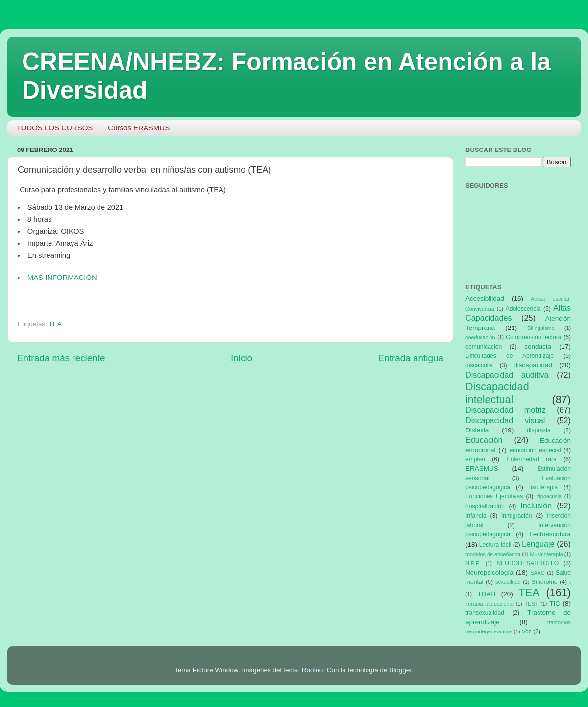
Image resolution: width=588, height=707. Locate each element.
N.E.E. (473, 563)
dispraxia (539, 430)
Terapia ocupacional (490, 604)
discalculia (479, 365)
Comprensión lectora (533, 337)
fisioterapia (544, 487)
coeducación (480, 337)
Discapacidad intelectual (497, 393)
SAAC (537, 573)
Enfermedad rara (532, 459)
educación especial (535, 450)
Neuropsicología (490, 572)
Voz (527, 631)
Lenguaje (538, 544)
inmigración (516, 516)
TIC (555, 603)
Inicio (242, 358)
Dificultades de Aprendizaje (510, 356)
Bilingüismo (541, 328)
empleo (475, 459)
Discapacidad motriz (506, 410)
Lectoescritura (550, 534)
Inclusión (536, 505)
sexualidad (508, 582)
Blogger (400, 670)
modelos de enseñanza (493, 554)
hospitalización (485, 506)
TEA (55, 324)
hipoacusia (549, 496)
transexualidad (485, 613)
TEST (532, 604)
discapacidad (533, 365)
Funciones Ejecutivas (494, 496)
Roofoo (313, 670)
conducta (538, 346)
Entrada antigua (411, 358)
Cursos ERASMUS (139, 128)
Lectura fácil (495, 545)
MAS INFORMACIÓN (62, 278)
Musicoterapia (546, 554)
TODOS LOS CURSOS (55, 128)
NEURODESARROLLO (527, 563)
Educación (484, 440)
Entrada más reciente (61, 358)
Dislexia (477, 430)
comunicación (484, 347)
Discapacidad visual (505, 420)
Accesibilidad (485, 298)
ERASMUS (482, 468)
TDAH (486, 594)
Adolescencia (523, 309)
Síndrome (545, 582)
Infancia (476, 516)
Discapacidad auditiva (507, 375)
